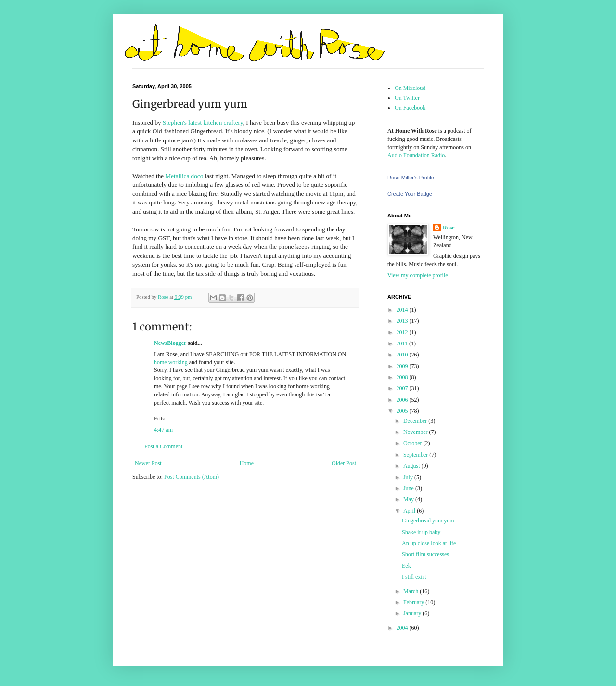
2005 (403, 411)
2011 (403, 343)
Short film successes (425, 554)
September (416, 455)
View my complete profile (418, 275)
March (411, 591)
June (409, 488)
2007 (403, 388)
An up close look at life (429, 543)
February (414, 602)
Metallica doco (185, 176)
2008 (403, 377)
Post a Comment (163, 446)
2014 (403, 310)
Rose (449, 228)
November (416, 432)
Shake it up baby (421, 532)
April (410, 511)
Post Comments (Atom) (192, 477)
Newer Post (148, 463)
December (416, 421)
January (413, 613)
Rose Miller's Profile (411, 178)
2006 (403, 400)
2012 (403, 332)
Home (247, 463)
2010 (403, 355)
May (409, 499)
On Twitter (407, 98)
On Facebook (410, 108)
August (412, 466)
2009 (403, 366)
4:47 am (163, 430)
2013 (403, 321)
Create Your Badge (410, 194)
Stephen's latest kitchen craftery (203, 122)
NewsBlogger (170, 343)
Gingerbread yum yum (428, 521)
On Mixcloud (410, 88)
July (409, 477)
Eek (406, 566)
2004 (403, 628)
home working (171, 362)
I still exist (414, 577)
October (413, 443)
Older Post (344, 463)
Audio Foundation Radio (416, 155)
